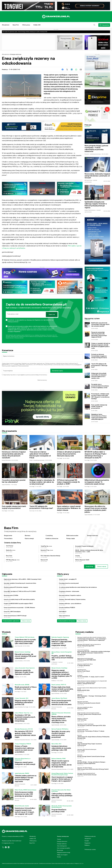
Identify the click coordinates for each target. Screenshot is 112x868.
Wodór (59, 857)
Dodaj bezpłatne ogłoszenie (11, 621)
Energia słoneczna (62, 841)
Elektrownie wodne (72, 536)
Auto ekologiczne (62, 846)
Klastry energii (29, 538)
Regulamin (24, 363)
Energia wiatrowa (16, 54)
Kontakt (87, 841)
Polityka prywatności (90, 836)
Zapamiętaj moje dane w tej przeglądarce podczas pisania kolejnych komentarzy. (25, 375)
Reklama (87, 845)
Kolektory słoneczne (52, 538)
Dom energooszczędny (63, 848)
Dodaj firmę (89, 566)
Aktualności (6, 25)
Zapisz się (52, 314)
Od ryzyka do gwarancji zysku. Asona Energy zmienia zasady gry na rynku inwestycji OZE (25, 32)
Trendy (59, 839)
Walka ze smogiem (62, 855)
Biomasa (28, 536)
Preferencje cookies (90, 850)
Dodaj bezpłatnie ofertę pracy (67, 621)
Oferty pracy (26, 25)
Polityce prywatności (19, 338)
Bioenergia (60, 850)
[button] (94, 25)
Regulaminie (9, 338)
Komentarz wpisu (57, 371)
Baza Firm (16, 25)
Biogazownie (8, 536)
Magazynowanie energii (64, 852)
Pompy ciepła (71, 538)
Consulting (49, 536)
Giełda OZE (37, 25)
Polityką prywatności (51, 363)
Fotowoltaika (8, 538)
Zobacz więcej (102, 566)
